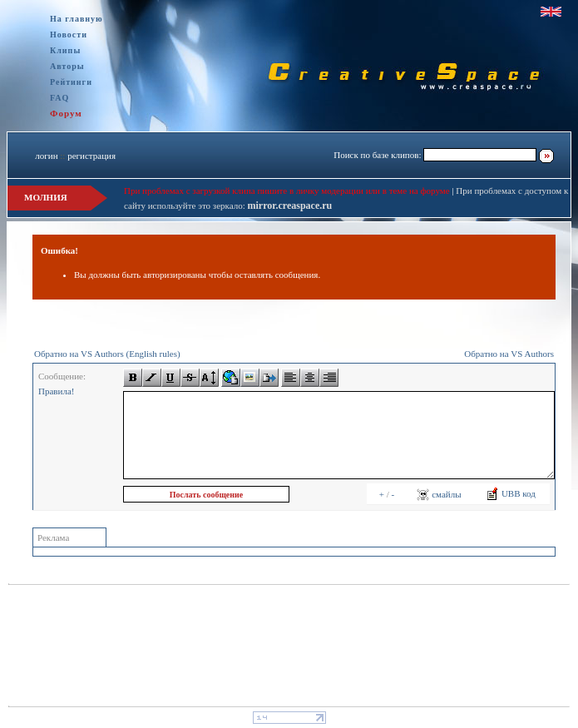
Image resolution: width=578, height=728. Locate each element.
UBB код (511, 493)
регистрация (91, 156)
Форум (66, 113)
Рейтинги (71, 82)
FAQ (59, 98)
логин (46, 156)
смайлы (439, 494)
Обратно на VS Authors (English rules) (107, 354)
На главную (77, 19)
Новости (69, 35)
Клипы (65, 50)
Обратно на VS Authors (509, 354)
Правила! (56, 391)
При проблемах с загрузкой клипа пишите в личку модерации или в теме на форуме (287, 191)
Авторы (67, 66)
